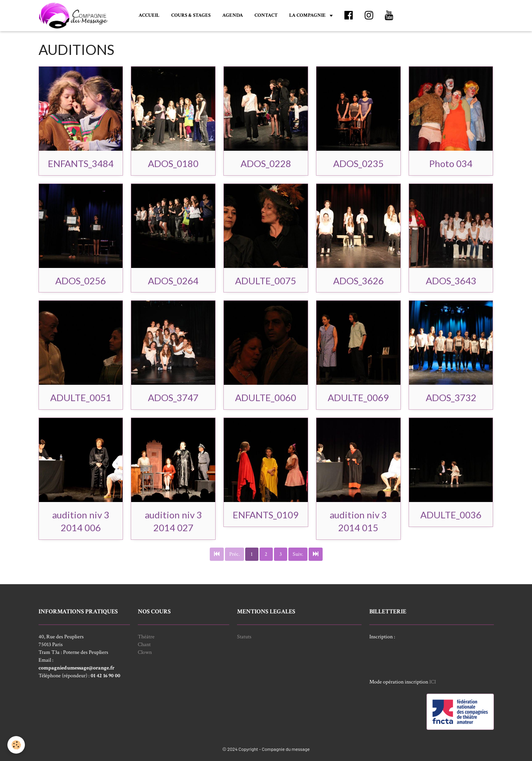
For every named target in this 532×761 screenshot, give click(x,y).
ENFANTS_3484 (81, 163)
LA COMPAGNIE (308, 15)
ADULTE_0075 (266, 280)
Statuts (244, 637)
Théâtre (146, 637)
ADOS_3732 (451, 397)
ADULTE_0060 (266, 397)
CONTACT (266, 15)
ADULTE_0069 (358, 397)
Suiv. (298, 554)
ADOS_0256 (81, 280)
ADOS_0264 (173, 280)
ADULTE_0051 (81, 397)
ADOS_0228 (266, 163)
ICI (433, 682)
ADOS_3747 (173, 397)
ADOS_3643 (451, 280)
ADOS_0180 (173, 163)
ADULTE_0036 (451, 515)
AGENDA (233, 15)
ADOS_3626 (358, 280)
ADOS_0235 (358, 163)
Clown (145, 652)
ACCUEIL (149, 15)
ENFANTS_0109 (266, 515)
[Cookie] (17, 745)
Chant (144, 645)
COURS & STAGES (191, 15)
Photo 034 (451, 163)
